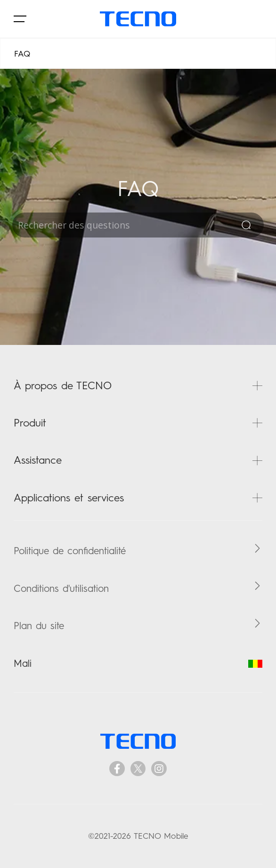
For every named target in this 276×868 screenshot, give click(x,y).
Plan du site (39, 626)
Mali (138, 663)
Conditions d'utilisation (61, 588)
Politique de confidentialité (70, 551)
